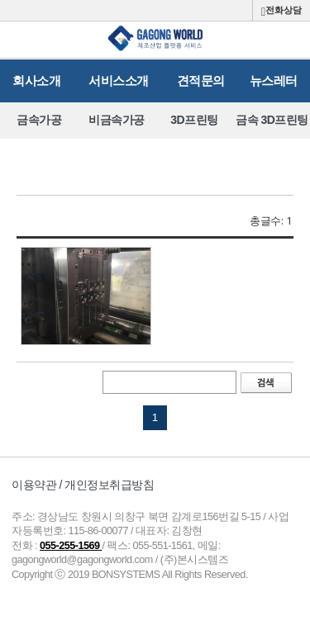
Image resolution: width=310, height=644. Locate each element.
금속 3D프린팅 (272, 120)
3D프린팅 (194, 120)
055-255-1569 (71, 546)
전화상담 (281, 11)
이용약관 (34, 485)
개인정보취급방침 (109, 485)
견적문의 (201, 80)
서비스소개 (119, 80)
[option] (39, 120)
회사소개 (36, 80)
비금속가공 (117, 120)
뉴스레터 (274, 80)
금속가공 (39, 120)
